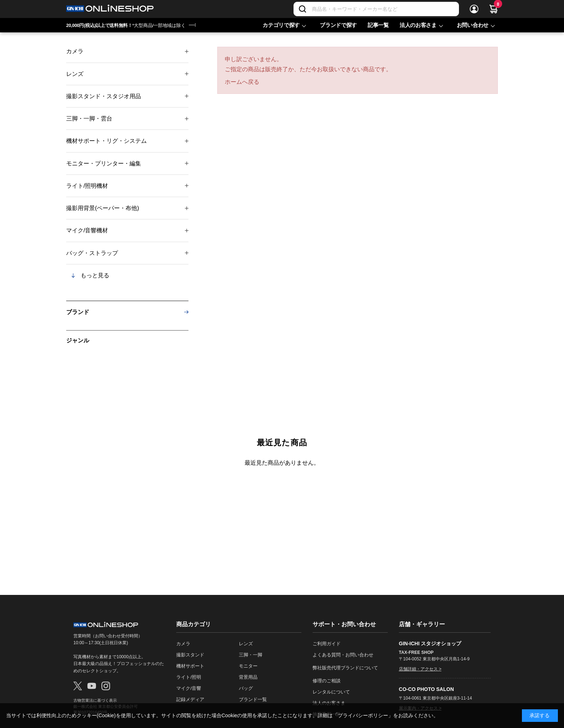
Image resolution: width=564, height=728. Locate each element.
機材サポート (190, 666)
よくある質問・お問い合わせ (343, 655)
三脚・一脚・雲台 (89, 119)
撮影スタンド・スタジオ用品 (104, 96)
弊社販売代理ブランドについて (345, 668)
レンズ (75, 74)
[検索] (303, 9)
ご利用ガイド (327, 644)
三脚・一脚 (251, 655)
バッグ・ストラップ (92, 253)
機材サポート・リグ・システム (106, 141)
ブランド (78, 312)
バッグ (246, 688)
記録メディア (190, 699)
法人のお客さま (418, 25)
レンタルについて (331, 692)
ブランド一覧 (253, 699)
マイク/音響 (189, 688)
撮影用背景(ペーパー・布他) (103, 208)
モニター (248, 666)
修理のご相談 (327, 681)
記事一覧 (378, 25)
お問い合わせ (473, 25)
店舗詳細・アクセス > (420, 669)
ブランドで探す (338, 25)
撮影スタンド (190, 655)
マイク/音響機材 (87, 230)
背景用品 (248, 677)
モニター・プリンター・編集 (104, 163)
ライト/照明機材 (87, 186)
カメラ (75, 51)
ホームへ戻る (242, 82)
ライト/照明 (189, 677)
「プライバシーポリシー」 (363, 715)
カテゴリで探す (281, 25)
